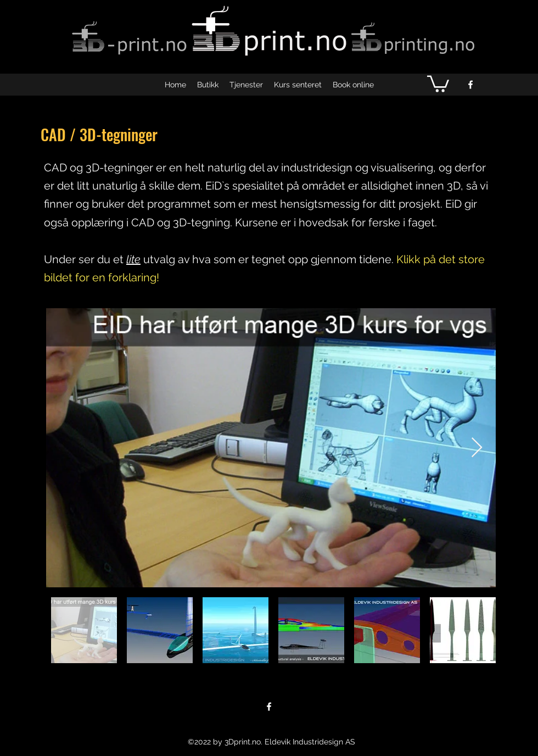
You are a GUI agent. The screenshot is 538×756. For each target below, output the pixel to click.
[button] (438, 83)
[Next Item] (477, 448)
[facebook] (470, 85)
